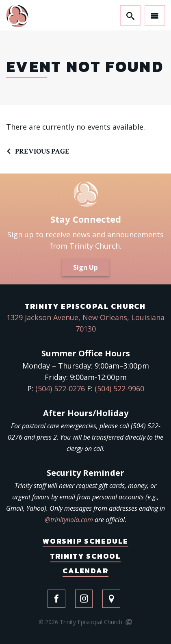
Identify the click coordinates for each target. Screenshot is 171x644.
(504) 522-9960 (119, 388)
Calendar (85, 571)
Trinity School (85, 556)
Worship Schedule (85, 541)
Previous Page (42, 151)
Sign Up (85, 267)
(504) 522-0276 (60, 388)
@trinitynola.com (69, 520)
